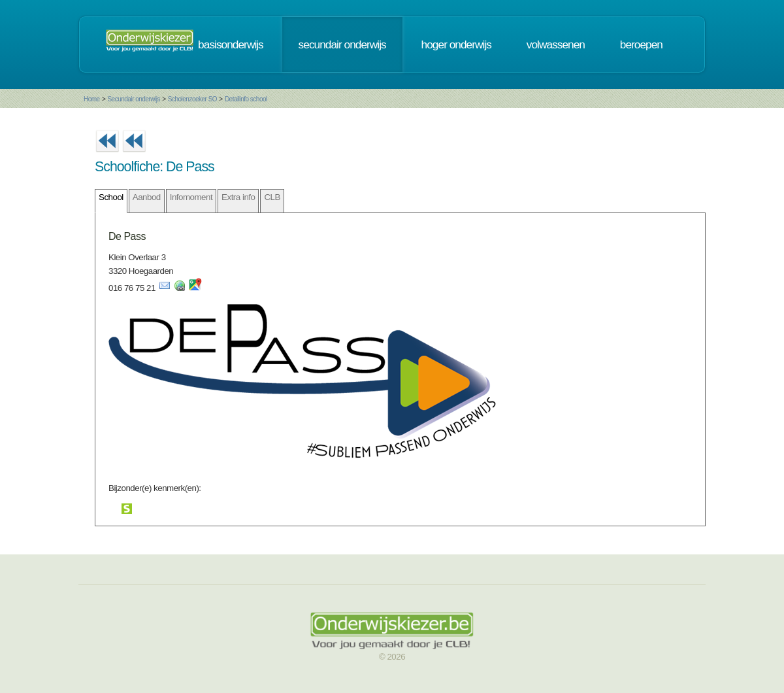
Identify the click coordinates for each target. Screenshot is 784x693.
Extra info (238, 197)
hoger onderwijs (456, 44)
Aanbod (147, 197)
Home (92, 99)
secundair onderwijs (342, 44)
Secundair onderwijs (134, 99)
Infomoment (191, 197)
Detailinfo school (246, 99)
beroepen (641, 44)
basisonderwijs (231, 44)
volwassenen (556, 44)
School (111, 197)
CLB (272, 197)
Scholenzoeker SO (192, 99)
